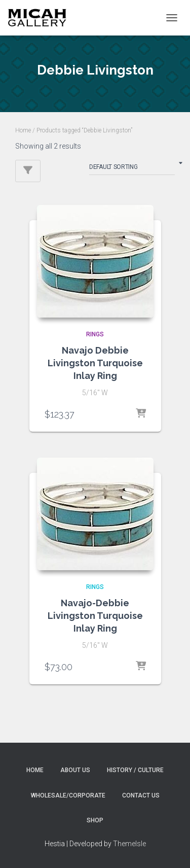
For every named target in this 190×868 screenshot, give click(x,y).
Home (23, 130)
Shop (95, 820)
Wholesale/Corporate (68, 795)
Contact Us (141, 795)
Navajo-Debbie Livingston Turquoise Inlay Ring (95, 616)
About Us (75, 770)
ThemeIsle (129, 844)
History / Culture (135, 770)
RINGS (95, 334)
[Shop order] (132, 169)
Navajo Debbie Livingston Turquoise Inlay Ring (95, 363)
